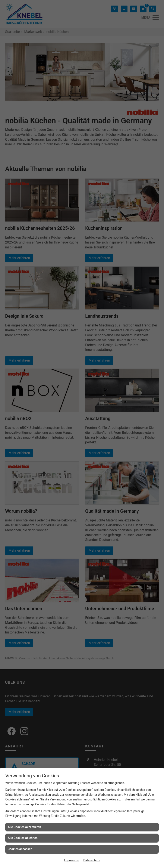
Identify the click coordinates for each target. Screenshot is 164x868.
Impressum (72, 860)
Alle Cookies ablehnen (23, 838)
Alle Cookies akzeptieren (24, 827)
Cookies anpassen (20, 849)
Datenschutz (92, 860)
